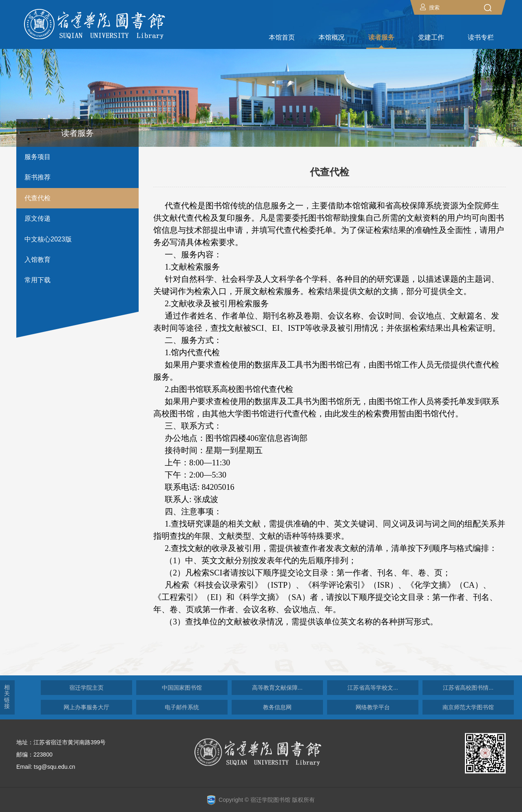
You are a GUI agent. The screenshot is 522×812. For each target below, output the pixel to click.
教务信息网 (277, 707)
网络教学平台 (373, 707)
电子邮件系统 (182, 707)
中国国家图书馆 (182, 688)
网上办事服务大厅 (86, 707)
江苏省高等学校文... (373, 688)
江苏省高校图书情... (468, 688)
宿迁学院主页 (86, 688)
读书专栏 (481, 37)
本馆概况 (332, 37)
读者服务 (381, 37)
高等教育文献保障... (277, 688)
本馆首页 (282, 37)
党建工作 (431, 37)
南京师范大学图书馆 (468, 707)
